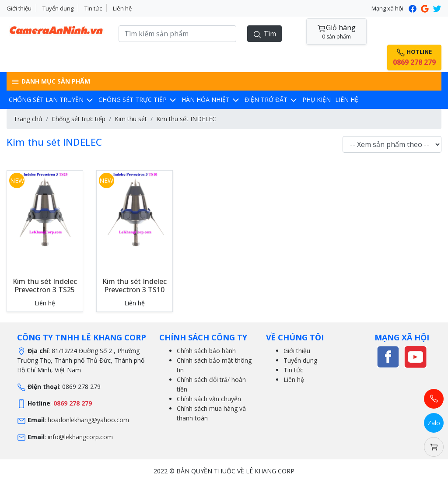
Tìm (264, 34)
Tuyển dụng (58, 8)
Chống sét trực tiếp (138, 100)
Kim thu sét (131, 119)
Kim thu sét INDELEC (186, 119)
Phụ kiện (317, 100)
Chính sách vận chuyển (209, 399)
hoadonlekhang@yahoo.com (88, 420)
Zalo (434, 423)
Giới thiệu (19, 8)
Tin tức (93, 8)
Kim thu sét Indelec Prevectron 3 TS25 (45, 285)
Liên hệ (122, 8)
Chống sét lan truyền (51, 100)
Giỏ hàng (336, 32)
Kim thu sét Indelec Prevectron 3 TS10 (135, 285)
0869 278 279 (73, 403)
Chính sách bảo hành (206, 351)
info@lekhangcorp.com (80, 437)
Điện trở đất (271, 100)
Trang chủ (28, 119)
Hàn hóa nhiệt (211, 100)
